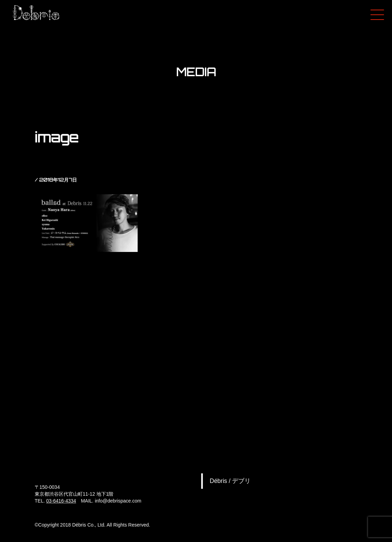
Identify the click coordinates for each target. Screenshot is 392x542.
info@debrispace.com (118, 501)
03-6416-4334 (61, 501)
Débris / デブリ (230, 481)
